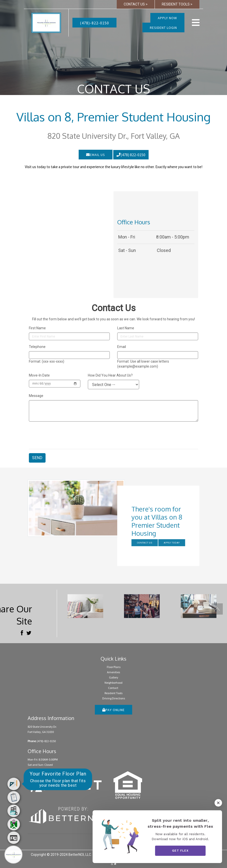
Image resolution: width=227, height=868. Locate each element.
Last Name (126, 328)
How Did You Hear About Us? (110, 375)
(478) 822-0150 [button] (131, 155)
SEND (37, 458)
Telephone (37, 347)
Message (36, 396)
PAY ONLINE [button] (113, 710)
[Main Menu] (13, 855)
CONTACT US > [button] (136, 4)
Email (122, 347)
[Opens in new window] (66, 814)
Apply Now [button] (167, 18)
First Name (37, 328)
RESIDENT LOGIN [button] (163, 28)
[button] (46, 22)
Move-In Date (39, 375)
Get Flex (180, 851)
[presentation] (67, 435)
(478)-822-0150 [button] (94, 23)
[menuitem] (14, 784)
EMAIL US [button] (96, 155)
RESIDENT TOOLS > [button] (177, 4)
